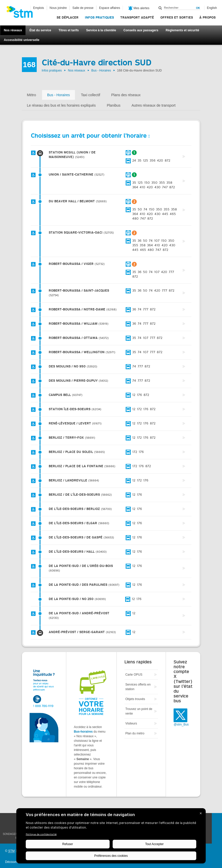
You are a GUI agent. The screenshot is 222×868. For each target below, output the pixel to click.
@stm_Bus (181, 724)
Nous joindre (58, 8)
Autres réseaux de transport (154, 105)
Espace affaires (110, 8)
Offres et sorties (177, 17)
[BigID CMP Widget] (111, 837)
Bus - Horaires (101, 70)
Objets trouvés (135, 699)
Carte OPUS (134, 675)
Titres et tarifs (69, 30)
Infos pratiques (99, 17)
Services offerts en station (138, 687)
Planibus (114, 105)
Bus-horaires (83, 732)
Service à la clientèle (101, 30)
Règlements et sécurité (182, 30)
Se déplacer (68, 17)
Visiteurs (131, 723)
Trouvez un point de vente (139, 711)
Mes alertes (139, 8)
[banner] (22, 13)
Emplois (39, 8)
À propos (207, 17)
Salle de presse (83, 8)
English (212, 8)
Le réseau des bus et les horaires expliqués (61, 105)
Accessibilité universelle (22, 40)
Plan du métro (135, 733)
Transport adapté (137, 17)
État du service (40, 30)
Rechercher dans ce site (160, 8)
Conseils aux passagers (141, 30)
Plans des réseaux (126, 95)
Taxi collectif (90, 95)
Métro (32, 95)
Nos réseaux (13, 30)
